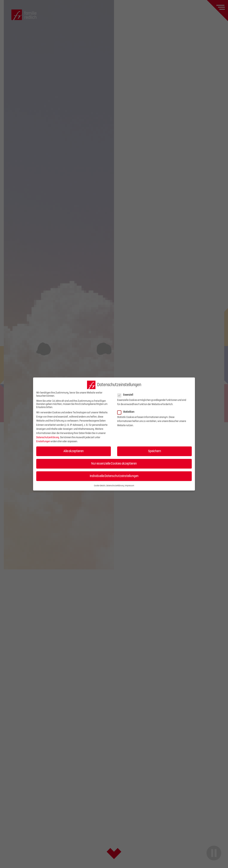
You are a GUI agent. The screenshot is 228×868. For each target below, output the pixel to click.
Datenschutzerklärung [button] (115, 486)
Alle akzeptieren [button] (74, 451)
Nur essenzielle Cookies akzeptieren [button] (114, 464)
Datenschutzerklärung (48, 437)
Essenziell (127, 395)
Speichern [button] (155, 451)
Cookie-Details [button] (100, 486)
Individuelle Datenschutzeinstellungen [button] (114, 476)
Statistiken (127, 412)
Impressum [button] (130, 486)
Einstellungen (43, 441)
